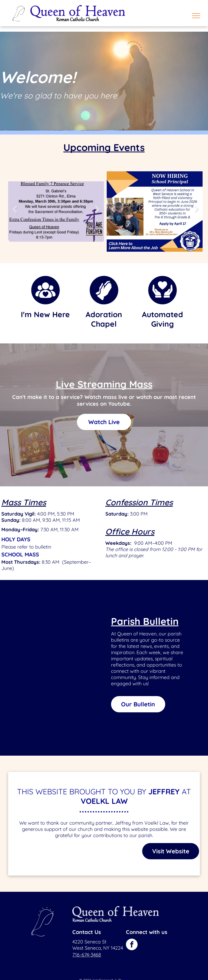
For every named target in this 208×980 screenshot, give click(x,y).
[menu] (196, 16)
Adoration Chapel (104, 319)
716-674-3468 (87, 955)
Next (98, 213)
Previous (15, 213)
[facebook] (132, 945)
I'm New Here (45, 314)
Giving (162, 324)
